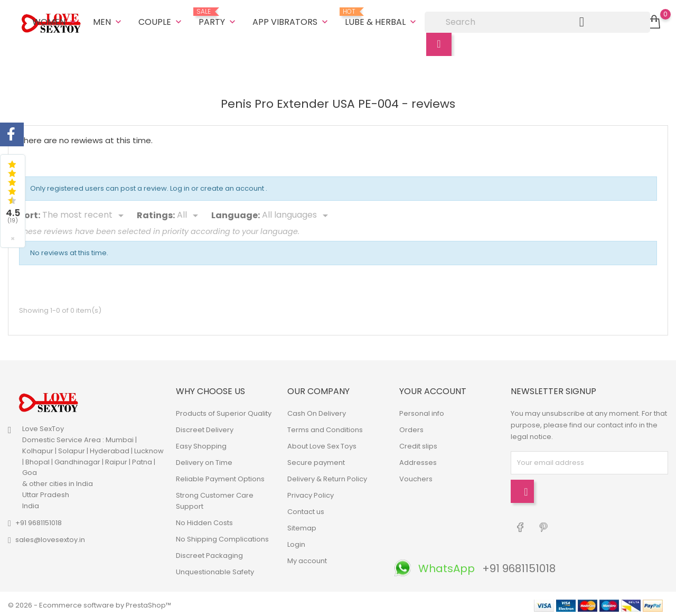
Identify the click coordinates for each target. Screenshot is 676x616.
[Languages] (297, 214)
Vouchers (416, 477)
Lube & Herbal (382, 17)
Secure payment (316, 460)
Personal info (422, 411)
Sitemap (302, 526)
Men (108, 21)
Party (218, 17)
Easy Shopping (201, 444)
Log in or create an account (218, 187)
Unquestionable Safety (215, 570)
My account (307, 559)
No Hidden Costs (204, 521)
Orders (411, 428)
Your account (433, 390)
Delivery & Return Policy (327, 477)
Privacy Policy (311, 493)
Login (296, 542)
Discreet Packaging (209, 553)
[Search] (537, 21)
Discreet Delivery (205, 428)
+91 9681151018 (39, 521)
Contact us (306, 510)
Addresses (418, 460)
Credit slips (418, 444)
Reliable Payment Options (220, 477)
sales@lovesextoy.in (50, 538)
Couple (161, 21)
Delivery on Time (204, 460)
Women (55, 21)
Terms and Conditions (325, 428)
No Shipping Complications (222, 537)
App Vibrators (291, 21)
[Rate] (189, 214)
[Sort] (85, 214)
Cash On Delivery (317, 411)
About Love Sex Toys (322, 444)
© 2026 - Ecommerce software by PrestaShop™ (90, 603)
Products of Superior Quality (224, 411)
